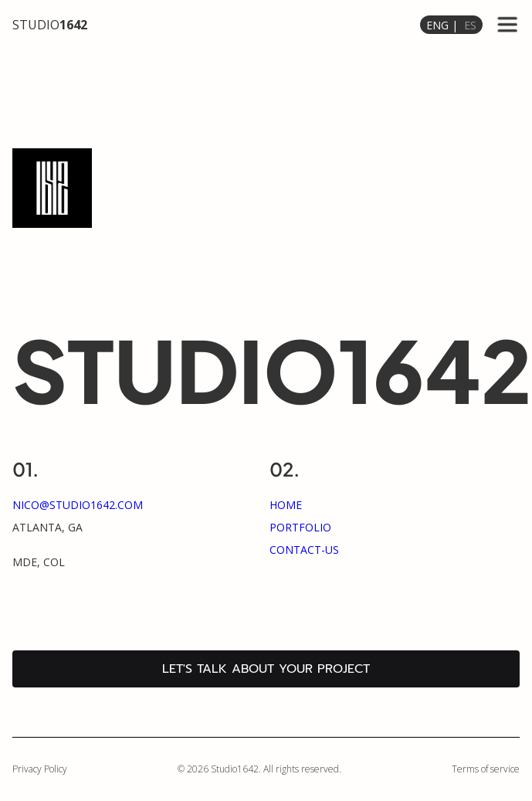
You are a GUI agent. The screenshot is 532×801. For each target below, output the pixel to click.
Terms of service (486, 769)
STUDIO (50, 25)
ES (470, 25)
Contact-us (304, 550)
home (286, 505)
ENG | (442, 25)
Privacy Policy (40, 769)
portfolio (300, 527)
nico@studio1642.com (78, 505)
